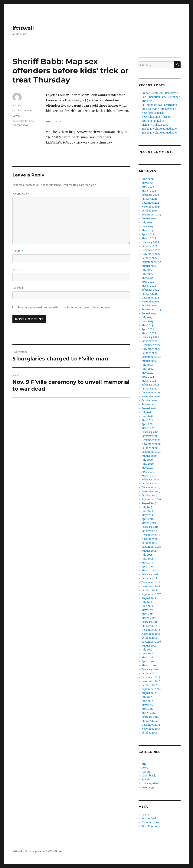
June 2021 (147, 416)
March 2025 (149, 238)
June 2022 (148, 369)
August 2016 (149, 646)
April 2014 (148, 709)
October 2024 (150, 258)
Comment (21, 194)
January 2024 (149, 294)
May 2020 (147, 468)
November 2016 (151, 634)
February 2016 (150, 669)
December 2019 (151, 487)
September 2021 (151, 404)
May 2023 (147, 325)
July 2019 (147, 507)
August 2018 (149, 551)
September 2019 (151, 499)
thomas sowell (21, 125)
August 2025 (149, 219)
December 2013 (151, 725)
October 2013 (149, 733)
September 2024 (151, 262)
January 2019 (149, 531)
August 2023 (149, 313)
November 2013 (151, 729)
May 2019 (147, 515)
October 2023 (149, 306)
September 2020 (151, 452)
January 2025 (149, 246)
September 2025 (151, 215)
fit (143, 760)
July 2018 (147, 555)
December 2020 (151, 440)
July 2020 (147, 460)
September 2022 (151, 357)
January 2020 (149, 484)
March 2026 (149, 191)
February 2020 (150, 480)
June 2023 (147, 321)
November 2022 (151, 349)
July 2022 (147, 365)
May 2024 (147, 278)
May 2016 (147, 658)
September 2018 (151, 547)
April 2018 (148, 567)
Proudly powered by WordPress (44, 852)
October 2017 (149, 590)
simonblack (149, 776)
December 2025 (151, 203)
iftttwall (23, 28)
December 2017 (151, 582)
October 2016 (149, 638)
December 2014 (151, 677)
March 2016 (149, 665)
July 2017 (147, 602)
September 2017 (151, 594)
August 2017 (149, 598)
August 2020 (149, 456)
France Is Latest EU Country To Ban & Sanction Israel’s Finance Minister (161, 97)
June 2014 (147, 701)
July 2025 (147, 223)
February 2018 (150, 574)
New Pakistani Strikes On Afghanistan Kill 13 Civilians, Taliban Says (157, 121)
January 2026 (150, 199)
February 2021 (150, 432)
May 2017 (147, 610)
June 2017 (147, 606)
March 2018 (149, 571)
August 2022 (149, 361)
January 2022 (149, 389)
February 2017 (150, 622)
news (16, 121)
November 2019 (151, 491)
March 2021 (149, 428)
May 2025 (147, 230)
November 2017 (151, 586)
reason (146, 772)
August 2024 (149, 266)
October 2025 (150, 211)
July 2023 (147, 317)
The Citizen (27, 121)
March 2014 (149, 713)
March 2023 (149, 333)
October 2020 (150, 448)
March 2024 (149, 286)
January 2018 (149, 578)
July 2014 (147, 697)
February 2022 (150, 385)
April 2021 (148, 424)
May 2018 (147, 563)
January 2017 (149, 626)
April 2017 (148, 614)
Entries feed (149, 819)
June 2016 (147, 654)
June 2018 (147, 559)
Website (19, 288)
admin (17, 105)
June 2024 (148, 274)
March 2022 (149, 381)
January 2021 (149, 436)
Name (18, 251)
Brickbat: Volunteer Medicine (159, 129)
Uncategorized (150, 784)
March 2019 (149, 523)
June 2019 (147, 511)
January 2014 (149, 721)
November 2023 (151, 302)
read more (54, 121)
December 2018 (151, 535)
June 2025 (148, 226)
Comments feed (151, 823)
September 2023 (151, 310)
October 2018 (149, 543)
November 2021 (151, 397)
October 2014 (149, 685)
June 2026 (148, 179)
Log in (145, 815)
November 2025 (151, 207)
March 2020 (149, 476)
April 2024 (148, 282)
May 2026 (147, 183)
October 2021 (149, 400)
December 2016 (151, 630)
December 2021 (151, 393)
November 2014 (151, 681)
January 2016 (149, 673)
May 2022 (147, 373)
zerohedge (148, 787)
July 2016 (147, 650)
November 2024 (151, 254)
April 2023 (148, 329)
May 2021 (147, 420)
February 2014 (150, 717)
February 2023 (150, 337)
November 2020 (151, 444)
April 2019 (148, 519)
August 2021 (149, 408)
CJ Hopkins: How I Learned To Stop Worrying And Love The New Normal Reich (160, 109)
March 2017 (149, 618)
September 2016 (151, 642)
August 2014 (149, 693)
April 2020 (148, 472)
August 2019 (149, 503)
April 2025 (148, 234)
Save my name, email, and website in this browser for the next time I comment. (65, 307)
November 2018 (151, 539)
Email (18, 270)
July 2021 (147, 412)
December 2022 (151, 345)
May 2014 (147, 705)
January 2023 (149, 341)
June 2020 (148, 464)
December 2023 (151, 298)
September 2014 (151, 689)
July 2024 (147, 270)
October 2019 (149, 495)
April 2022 (148, 377)
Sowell (16, 116)
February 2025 (150, 242)
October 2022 (150, 353)
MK (144, 764)
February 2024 (150, 290)
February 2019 (150, 527)
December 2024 (151, 250)
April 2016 (148, 661)
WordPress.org (150, 826)
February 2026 (150, 195)
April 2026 (148, 187)
